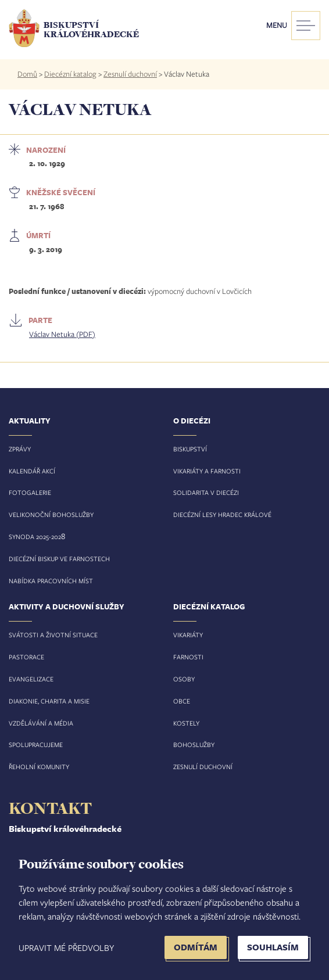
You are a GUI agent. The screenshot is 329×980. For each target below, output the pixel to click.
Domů (27, 74)
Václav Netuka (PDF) (62, 334)
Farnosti (188, 657)
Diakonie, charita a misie (49, 701)
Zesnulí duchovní (130, 74)
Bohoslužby (194, 744)
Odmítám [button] (196, 947)
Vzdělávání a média (41, 723)
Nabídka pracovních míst (51, 581)
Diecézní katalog (70, 74)
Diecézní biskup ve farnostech (59, 559)
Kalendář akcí (32, 471)
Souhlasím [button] (273, 947)
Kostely (186, 723)
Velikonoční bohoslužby (51, 514)
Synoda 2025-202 (35, 536)
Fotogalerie (30, 492)
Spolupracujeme (36, 744)
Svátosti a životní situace (53, 635)
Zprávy (20, 449)
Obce (182, 701)
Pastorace (26, 657)
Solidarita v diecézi (206, 492)
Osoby (184, 679)
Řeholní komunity (39, 767)
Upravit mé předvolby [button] (66, 947)
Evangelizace (31, 679)
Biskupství (190, 449)
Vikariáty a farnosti (207, 471)
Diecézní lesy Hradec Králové (222, 514)
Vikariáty (188, 635)
